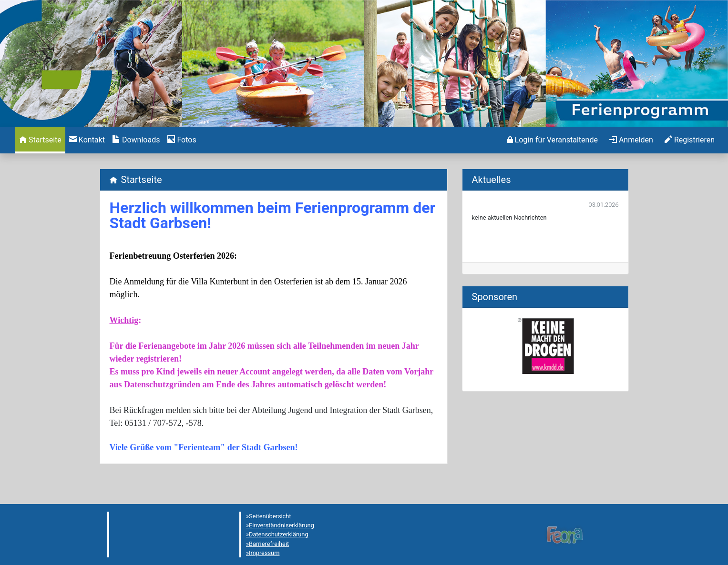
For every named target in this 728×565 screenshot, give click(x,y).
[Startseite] (40, 140)
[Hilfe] (182, 140)
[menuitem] (40, 140)
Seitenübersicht (270, 516)
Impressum (264, 553)
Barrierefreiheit (269, 544)
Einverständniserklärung (282, 525)
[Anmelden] (553, 140)
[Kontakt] (87, 140)
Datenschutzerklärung (279, 534)
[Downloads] (136, 140)
